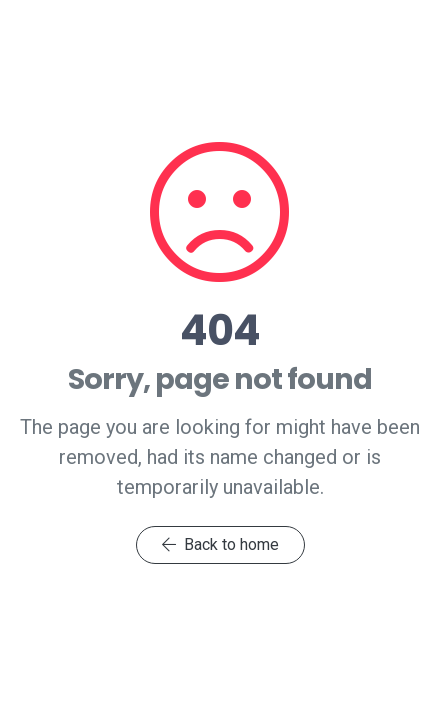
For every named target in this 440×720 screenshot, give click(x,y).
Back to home (220, 544)
